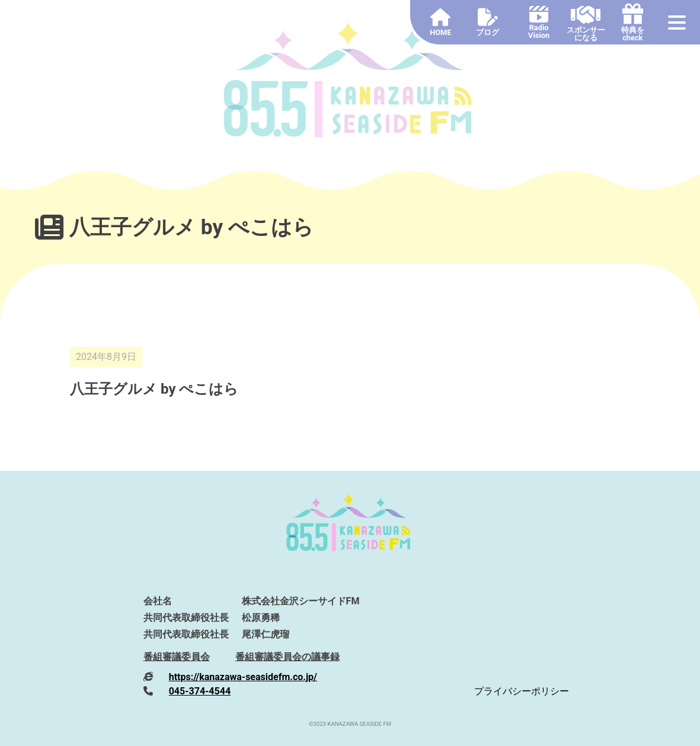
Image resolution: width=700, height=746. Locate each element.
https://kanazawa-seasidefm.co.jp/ (243, 677)
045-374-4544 (200, 691)
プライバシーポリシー (522, 691)
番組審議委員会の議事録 (287, 657)
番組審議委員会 (177, 657)
